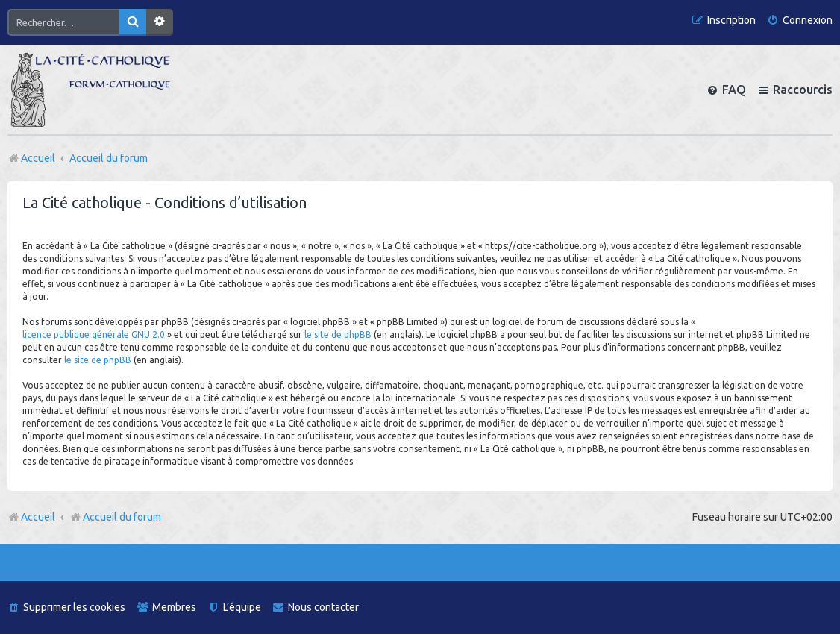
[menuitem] (800, 21)
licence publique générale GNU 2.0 (94, 335)
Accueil (38, 517)
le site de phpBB (338, 335)
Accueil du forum (115, 517)
